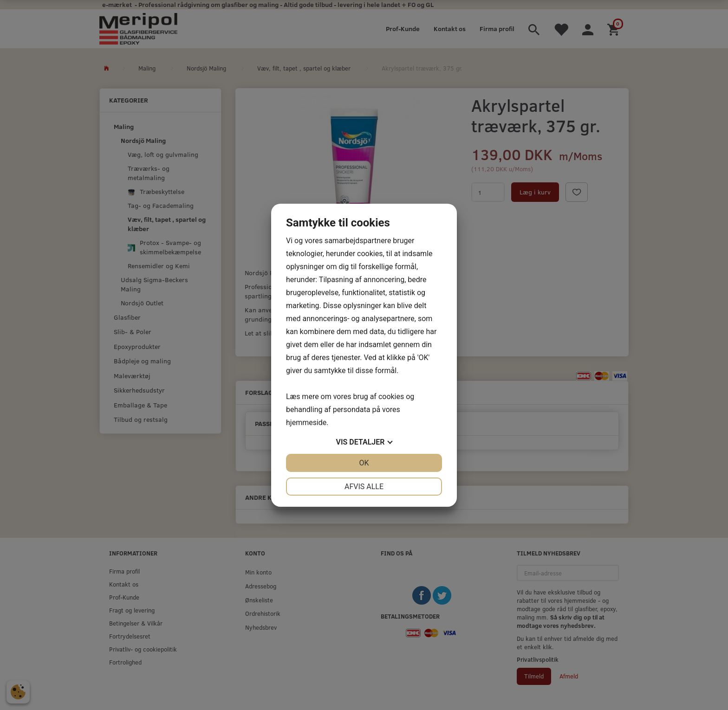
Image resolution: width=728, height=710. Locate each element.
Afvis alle (364, 487)
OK (364, 463)
